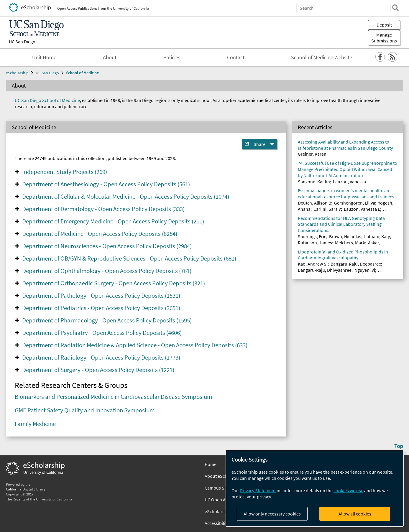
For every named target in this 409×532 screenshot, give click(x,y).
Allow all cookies (355, 514)
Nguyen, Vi (365, 270)
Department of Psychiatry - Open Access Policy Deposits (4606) (102, 333)
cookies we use (348, 490)
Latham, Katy (377, 236)
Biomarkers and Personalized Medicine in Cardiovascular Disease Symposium (113, 397)
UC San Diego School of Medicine (47, 100)
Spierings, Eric (312, 236)
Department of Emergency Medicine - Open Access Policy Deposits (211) (113, 221)
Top (399, 446)
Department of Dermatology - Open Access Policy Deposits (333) (103, 209)
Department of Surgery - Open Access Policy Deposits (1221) (98, 370)
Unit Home (44, 57)
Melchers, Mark (350, 243)
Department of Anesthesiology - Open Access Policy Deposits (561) (106, 184)
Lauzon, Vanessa (349, 182)
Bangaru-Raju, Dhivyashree (325, 270)
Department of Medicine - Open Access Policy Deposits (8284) (100, 234)
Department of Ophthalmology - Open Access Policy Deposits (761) (107, 271)
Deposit (384, 25)
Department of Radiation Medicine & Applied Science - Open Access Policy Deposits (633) (135, 345)
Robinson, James (315, 243)
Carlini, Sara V (327, 209)
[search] (395, 8)
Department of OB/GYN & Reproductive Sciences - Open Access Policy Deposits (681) (129, 258)
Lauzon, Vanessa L (362, 209)
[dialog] (315, 488)
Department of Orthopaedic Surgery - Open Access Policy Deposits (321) (114, 283)
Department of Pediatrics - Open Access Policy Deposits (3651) (101, 308)
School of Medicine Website (322, 57)
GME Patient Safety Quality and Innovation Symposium (85, 410)
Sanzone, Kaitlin (314, 182)
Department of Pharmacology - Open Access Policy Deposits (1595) (107, 320)
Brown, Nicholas (345, 236)
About (110, 57)
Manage (384, 38)
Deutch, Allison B (314, 203)
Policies (172, 57)
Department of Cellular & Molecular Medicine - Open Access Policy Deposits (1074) (126, 197)
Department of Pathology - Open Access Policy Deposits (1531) (101, 296)
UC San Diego (22, 42)
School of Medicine (82, 73)
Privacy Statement (258, 490)
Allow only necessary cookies (272, 514)
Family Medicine (35, 424)
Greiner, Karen (312, 154)
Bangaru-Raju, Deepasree (356, 264)
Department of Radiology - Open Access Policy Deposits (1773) (101, 358)
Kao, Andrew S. (313, 264)
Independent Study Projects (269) (65, 172)
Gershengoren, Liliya (355, 203)
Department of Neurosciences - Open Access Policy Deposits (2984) (107, 246)
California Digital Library (26, 489)
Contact (236, 57)
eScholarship (17, 73)
